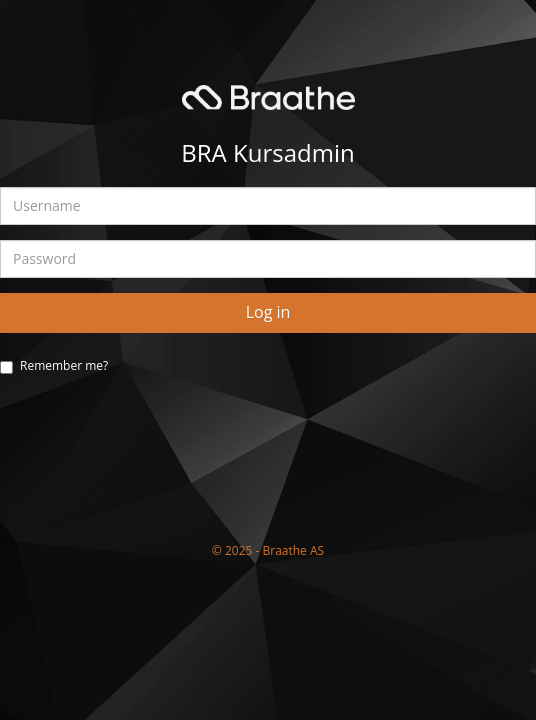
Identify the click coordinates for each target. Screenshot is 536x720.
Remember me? (64, 365)
